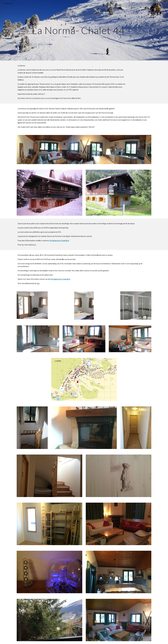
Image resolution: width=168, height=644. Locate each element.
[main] (78, 30)
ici (35, 245)
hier (38, 283)
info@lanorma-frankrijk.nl (59, 241)
